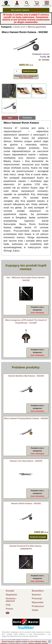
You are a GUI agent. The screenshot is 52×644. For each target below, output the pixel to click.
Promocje (37, 599)
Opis (10, 118)
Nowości (36, 595)
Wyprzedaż (38, 602)
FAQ (8, 605)
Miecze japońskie (37, 27)
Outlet (35, 610)
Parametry (27, 118)
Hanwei (46, 54)
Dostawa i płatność (11, 600)
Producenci (38, 606)
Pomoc (9, 609)
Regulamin (12, 595)
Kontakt (10, 591)
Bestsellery (38, 591)
